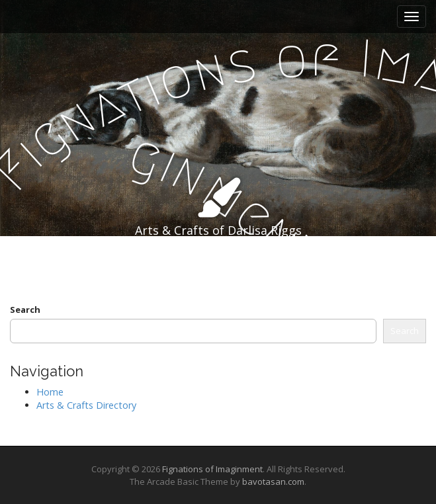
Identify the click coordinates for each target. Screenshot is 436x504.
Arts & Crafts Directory (86, 405)
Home (50, 392)
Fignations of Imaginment (212, 469)
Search (25, 310)
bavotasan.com (273, 482)
